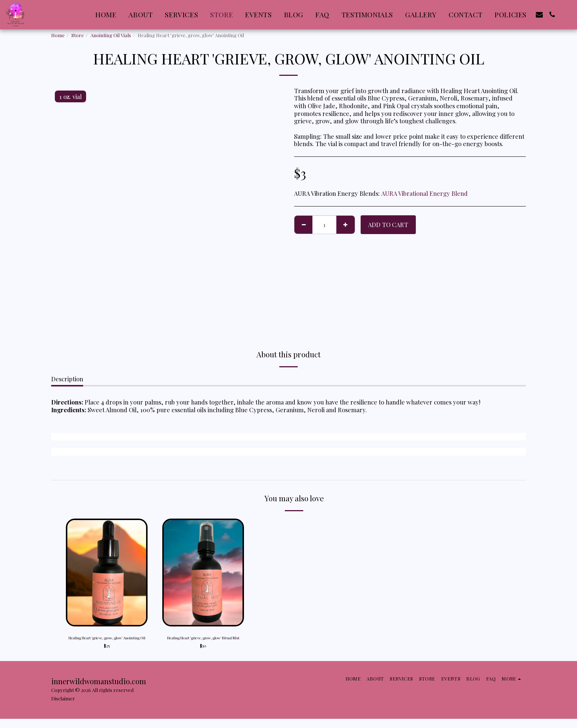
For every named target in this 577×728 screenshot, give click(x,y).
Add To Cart (388, 225)
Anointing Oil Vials (111, 35)
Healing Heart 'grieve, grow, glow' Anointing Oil (107, 642)
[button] (539, 15)
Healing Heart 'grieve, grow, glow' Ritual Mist (203, 642)
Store (78, 35)
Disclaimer (63, 708)
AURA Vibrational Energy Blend (424, 193)
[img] (107, 572)
